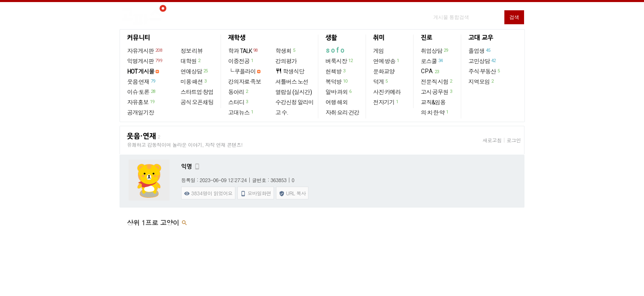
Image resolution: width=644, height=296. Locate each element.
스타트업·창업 (197, 92)
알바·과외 (339, 92)
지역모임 (482, 81)
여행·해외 (337, 102)
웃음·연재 (142, 81)
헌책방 (336, 71)
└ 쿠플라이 (242, 72)
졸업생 (480, 51)
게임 (379, 51)
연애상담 (195, 71)
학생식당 (290, 71)
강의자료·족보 (245, 82)
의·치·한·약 (435, 112)
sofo (336, 50)
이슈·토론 (142, 92)
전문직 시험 (437, 81)
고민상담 (483, 61)
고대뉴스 (241, 112)
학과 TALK (243, 51)
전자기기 (386, 102)
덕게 (381, 81)
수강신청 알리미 (295, 102)
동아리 (239, 92)
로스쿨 (432, 61)
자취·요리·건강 (343, 113)
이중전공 (241, 61)
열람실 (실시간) (294, 92)
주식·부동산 (485, 71)
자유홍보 (141, 102)
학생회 (286, 51)
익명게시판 (145, 61)
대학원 (191, 61)
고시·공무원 (437, 92)
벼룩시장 (340, 61)
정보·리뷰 (192, 51)
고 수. (282, 113)
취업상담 (435, 51)
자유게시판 (145, 51)
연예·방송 (387, 61)
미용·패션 (194, 81)
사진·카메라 (387, 92)
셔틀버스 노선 (292, 82)
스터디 (239, 102)
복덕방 (337, 81)
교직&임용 (433, 102)
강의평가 (286, 61)
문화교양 (384, 72)
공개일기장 (141, 113)
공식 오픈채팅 (197, 102)
